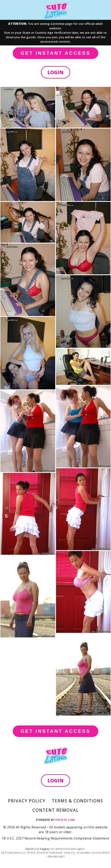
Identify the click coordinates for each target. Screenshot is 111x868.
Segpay (45, 849)
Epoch (30, 849)
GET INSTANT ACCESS (55, 53)
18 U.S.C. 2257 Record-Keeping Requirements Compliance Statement (55, 838)
